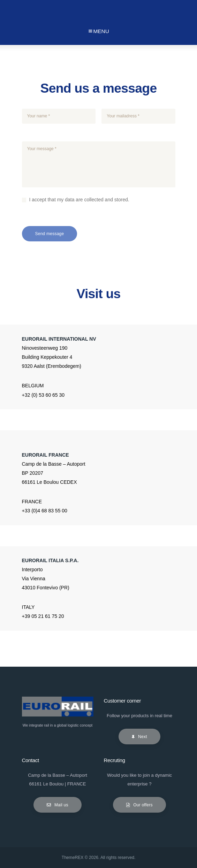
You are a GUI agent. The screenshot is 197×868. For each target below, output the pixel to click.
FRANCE (32, 502)
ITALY (28, 607)
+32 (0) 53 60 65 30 (43, 395)
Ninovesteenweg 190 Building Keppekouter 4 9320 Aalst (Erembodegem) (52, 357)
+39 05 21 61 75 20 (43, 616)
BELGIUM (33, 386)
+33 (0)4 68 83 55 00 (45, 511)
